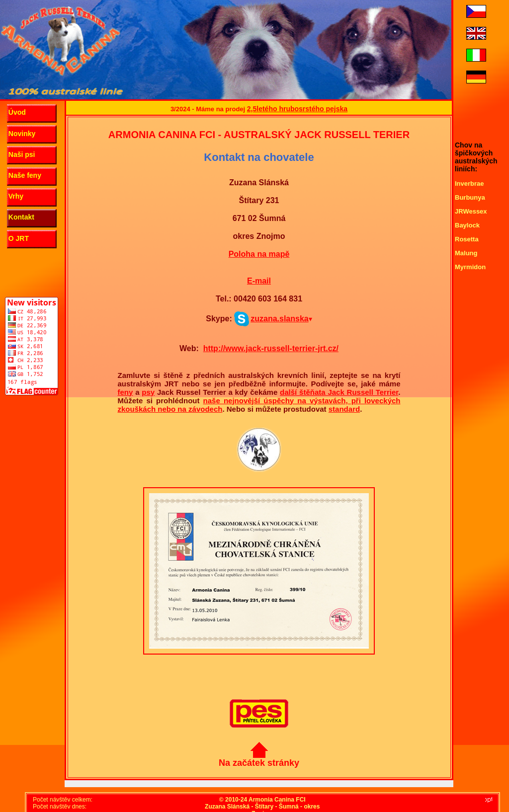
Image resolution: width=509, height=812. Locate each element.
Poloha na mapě (259, 254)
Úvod (17, 112)
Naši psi (22, 154)
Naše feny (25, 175)
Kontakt (21, 217)
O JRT (19, 238)
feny (126, 392)
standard (344, 409)
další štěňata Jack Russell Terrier (339, 392)
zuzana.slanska (273, 319)
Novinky (22, 134)
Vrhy (16, 196)
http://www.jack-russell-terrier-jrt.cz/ (271, 348)
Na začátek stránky (259, 759)
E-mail (259, 281)
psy (148, 392)
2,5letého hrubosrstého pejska (297, 109)
